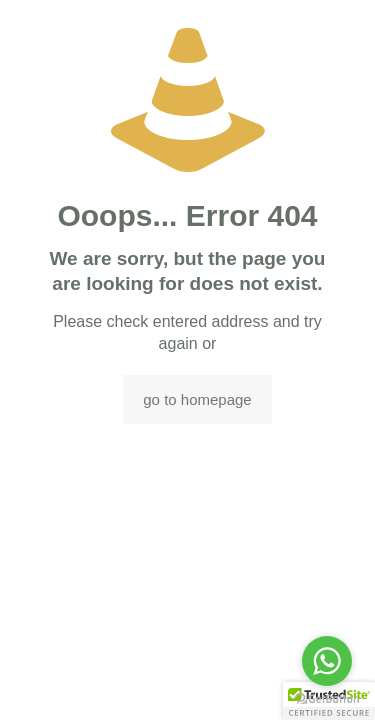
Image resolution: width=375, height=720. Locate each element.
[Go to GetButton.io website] (327, 699)
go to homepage (197, 399)
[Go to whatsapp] (327, 661)
